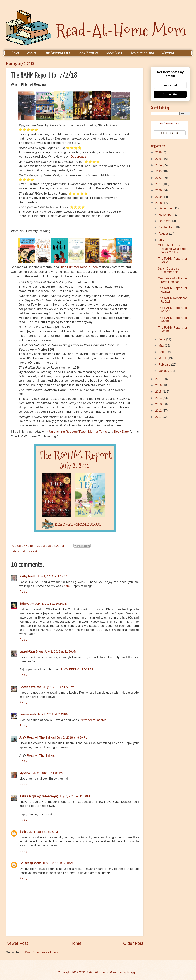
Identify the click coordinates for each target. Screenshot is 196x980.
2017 (159, 379)
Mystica (25, 773)
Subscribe (170, 94)
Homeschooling (141, 53)
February (165, 365)
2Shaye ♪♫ (27, 604)
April (162, 352)
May (162, 346)
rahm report (29, 551)
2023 (159, 171)
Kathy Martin (28, 576)
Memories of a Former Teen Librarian (173, 280)
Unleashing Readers (63, 432)
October (165, 221)
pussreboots (28, 714)
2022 (159, 178)
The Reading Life (57, 53)
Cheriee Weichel (31, 687)
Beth (23, 832)
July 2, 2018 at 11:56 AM (60, 652)
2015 (159, 392)
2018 (159, 203)
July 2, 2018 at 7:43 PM (53, 714)
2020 (159, 190)
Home (15, 53)
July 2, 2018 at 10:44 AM (53, 576)
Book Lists (114, 53)
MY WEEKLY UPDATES (77, 669)
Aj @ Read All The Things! (38, 738)
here (67, 586)
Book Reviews (88, 53)
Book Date (121, 432)
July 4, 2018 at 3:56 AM (42, 832)
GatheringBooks (30, 863)
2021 (159, 184)
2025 (159, 159)
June (162, 339)
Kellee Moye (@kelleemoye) (39, 796)
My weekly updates (94, 720)
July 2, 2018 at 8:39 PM (72, 738)
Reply (23, 592)
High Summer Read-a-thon (79, 267)
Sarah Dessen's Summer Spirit (169, 270)
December (166, 208)
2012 (159, 411)
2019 (159, 197)
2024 (159, 165)
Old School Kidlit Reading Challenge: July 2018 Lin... (173, 249)
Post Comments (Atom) (41, 952)
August (164, 234)
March (163, 358)
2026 (159, 152)
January (164, 371)
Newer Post (17, 943)
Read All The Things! (41, 756)
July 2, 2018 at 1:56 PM (59, 687)
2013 (159, 404)
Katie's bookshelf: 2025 (169, 124)
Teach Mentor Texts (93, 432)
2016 (159, 385)
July (162, 240)
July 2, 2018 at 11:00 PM (47, 773)
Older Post (133, 943)
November (166, 215)
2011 (159, 417)
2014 (159, 398)
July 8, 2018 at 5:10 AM (58, 863)
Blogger (132, 972)
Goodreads (78, 156)
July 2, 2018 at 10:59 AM (51, 604)
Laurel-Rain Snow (31, 652)
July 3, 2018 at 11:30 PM (75, 796)
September (167, 227)
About (32, 53)
